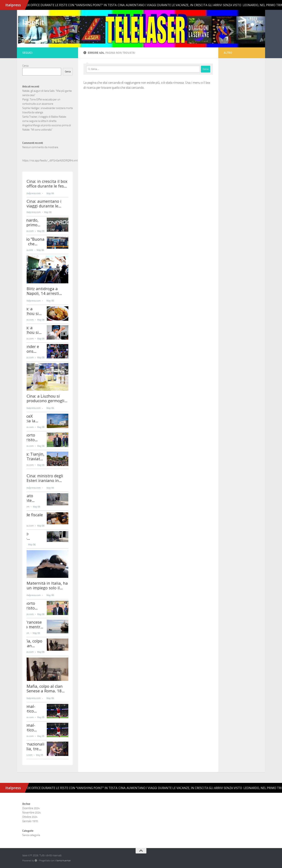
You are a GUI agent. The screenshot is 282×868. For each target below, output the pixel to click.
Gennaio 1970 (30, 821)
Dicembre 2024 (31, 808)
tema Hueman (64, 861)
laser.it (33, 22)
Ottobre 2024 (30, 817)
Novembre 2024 (31, 813)
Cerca (25, 66)
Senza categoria (31, 835)
